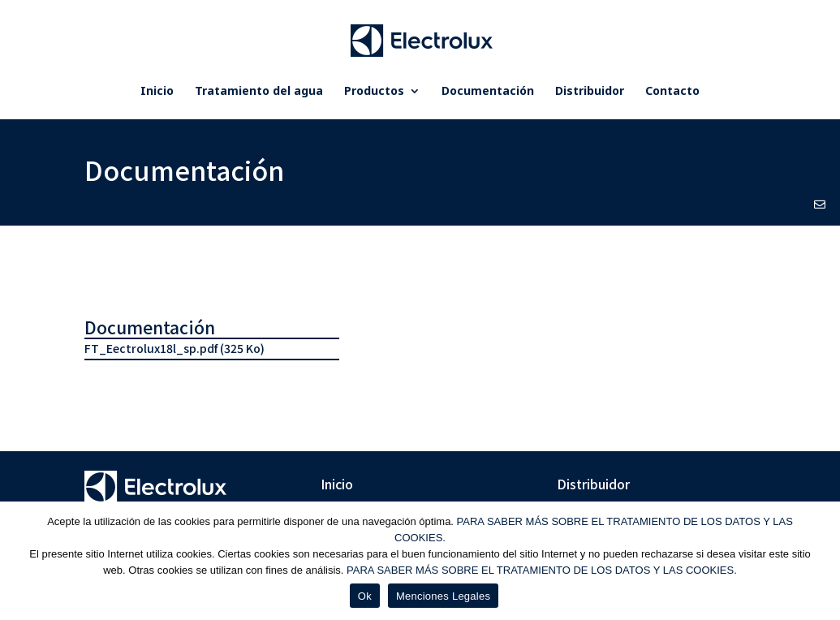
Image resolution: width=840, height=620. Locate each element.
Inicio (157, 92)
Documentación (488, 92)
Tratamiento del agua (259, 92)
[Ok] (820, 561)
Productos (374, 92)
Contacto (672, 92)
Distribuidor (590, 92)
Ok (365, 596)
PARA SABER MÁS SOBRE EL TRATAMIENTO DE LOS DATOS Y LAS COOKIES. (542, 570)
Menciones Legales (443, 596)
